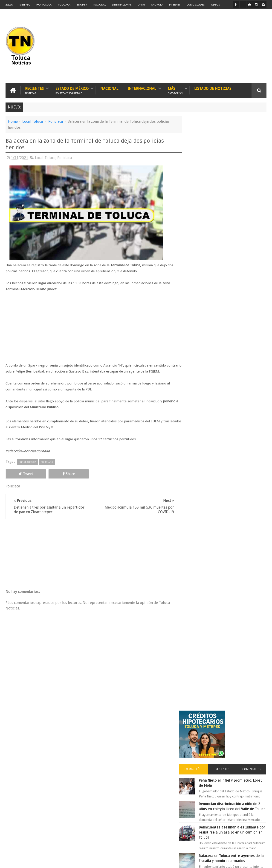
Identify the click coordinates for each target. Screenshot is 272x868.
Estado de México (72, 90)
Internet (175, 5)
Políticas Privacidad (226, 861)
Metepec (25, 5)
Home (13, 121)
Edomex (82, 5)
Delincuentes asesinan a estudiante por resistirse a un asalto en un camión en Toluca (233, 246)
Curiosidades (196, 5)
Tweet (22, 474)
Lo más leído (201, 178)
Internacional (122, 5)
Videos (215, 5)
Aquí (262, 861)
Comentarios (253, 178)
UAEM (141, 5)
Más (175, 90)
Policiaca (64, 5)
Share (57, 474)
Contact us (255, 721)
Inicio (9, 5)
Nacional (100, 5)
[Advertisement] (228, 46)
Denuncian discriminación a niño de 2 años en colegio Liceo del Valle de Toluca (237, 218)
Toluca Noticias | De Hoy (64, 861)
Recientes (34, 90)
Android (157, 5)
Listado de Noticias (213, 88)
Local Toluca (33, 121)
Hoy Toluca (44, 5)
